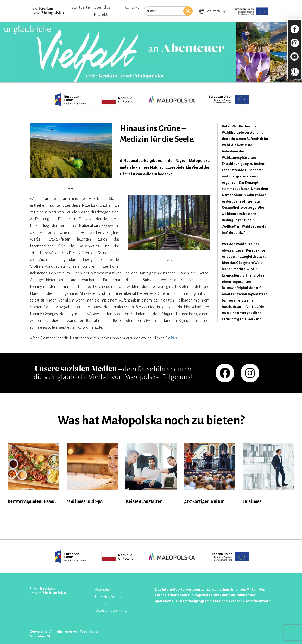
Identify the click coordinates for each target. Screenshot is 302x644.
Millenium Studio (44, 636)
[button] (188, 11)
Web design (90, 632)
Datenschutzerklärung (113, 610)
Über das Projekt (102, 11)
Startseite (81, 7)
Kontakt (132, 7)
